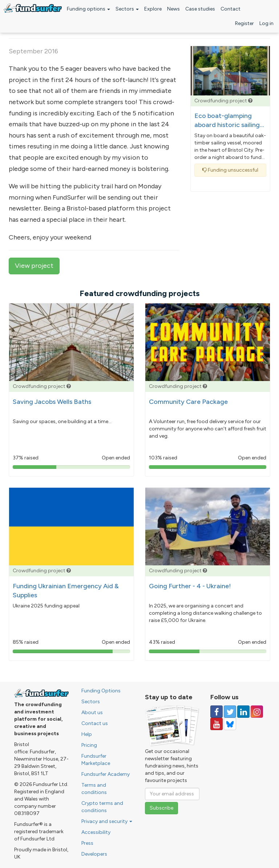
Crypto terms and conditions (102, 807)
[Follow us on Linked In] (243, 712)
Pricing (89, 745)
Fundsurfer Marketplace (96, 760)
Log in (266, 23)
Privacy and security (107, 821)
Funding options (88, 9)
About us (92, 713)
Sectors (127, 9)
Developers (94, 854)
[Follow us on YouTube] (217, 724)
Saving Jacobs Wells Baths (52, 402)
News (173, 9)
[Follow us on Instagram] (257, 712)
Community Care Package (188, 402)
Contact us (95, 723)
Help (87, 734)
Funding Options (101, 691)
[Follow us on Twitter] (230, 712)
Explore (153, 9)
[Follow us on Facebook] (217, 712)
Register (244, 23)
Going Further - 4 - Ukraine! (190, 586)
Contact (231, 9)
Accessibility (96, 832)
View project (34, 266)
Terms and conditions (94, 789)
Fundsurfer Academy (106, 774)
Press (87, 843)
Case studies (200, 9)
